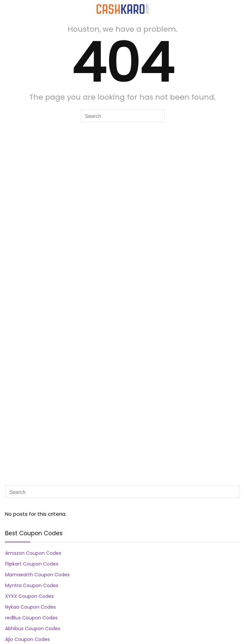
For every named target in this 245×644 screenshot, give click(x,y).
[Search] (235, 9)
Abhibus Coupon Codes (33, 629)
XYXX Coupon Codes (29, 596)
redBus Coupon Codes (31, 618)
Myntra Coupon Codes (32, 585)
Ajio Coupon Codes (27, 639)
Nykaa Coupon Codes (30, 607)
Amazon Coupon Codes (33, 553)
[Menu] (8, 9)
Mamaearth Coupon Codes (37, 575)
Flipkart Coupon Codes (32, 564)
